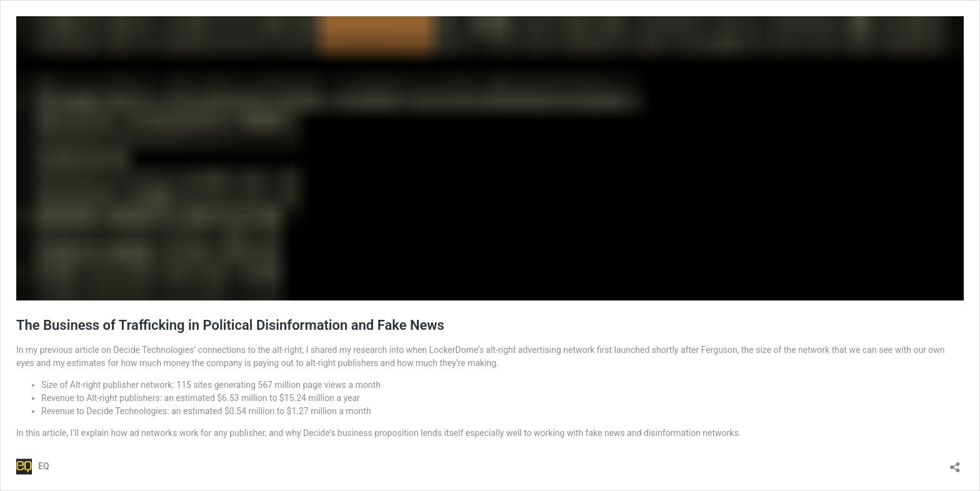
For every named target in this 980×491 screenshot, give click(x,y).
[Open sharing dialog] (955, 463)
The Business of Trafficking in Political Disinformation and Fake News (230, 325)
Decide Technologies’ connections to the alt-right (207, 350)
